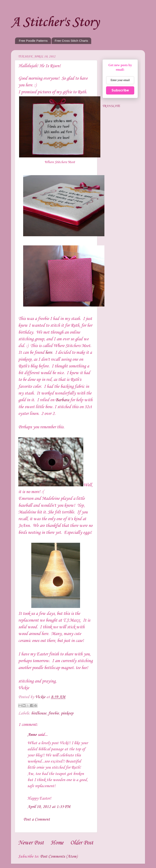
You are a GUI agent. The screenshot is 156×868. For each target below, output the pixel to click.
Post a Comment (37, 820)
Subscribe (120, 90)
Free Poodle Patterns (33, 41)
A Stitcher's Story (55, 22)
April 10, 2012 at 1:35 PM (49, 807)
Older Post (82, 843)
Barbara (62, 400)
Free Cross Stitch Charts (71, 41)
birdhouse (39, 713)
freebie (54, 713)
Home (57, 843)
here (49, 353)
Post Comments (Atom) (59, 857)
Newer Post (31, 843)
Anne (32, 735)
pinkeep (67, 713)
